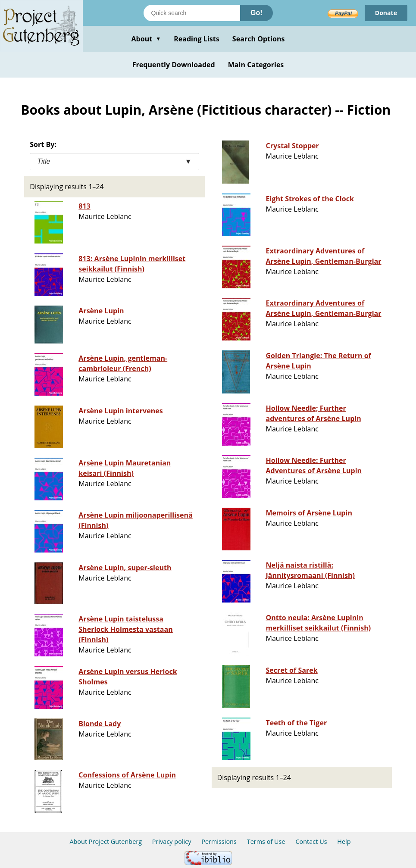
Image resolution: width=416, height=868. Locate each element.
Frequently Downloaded (174, 65)
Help (344, 841)
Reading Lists (197, 39)
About (146, 39)
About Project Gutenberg (106, 841)
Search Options (259, 39)
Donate (386, 13)
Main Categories (256, 65)
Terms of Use (266, 841)
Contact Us (311, 841)
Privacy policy (172, 841)
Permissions (219, 841)
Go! (256, 13)
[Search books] (192, 13)
